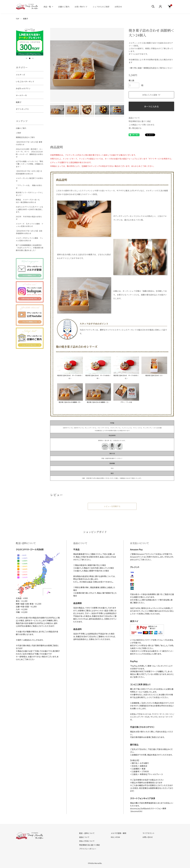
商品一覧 (47, 7)
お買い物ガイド (81, 7)
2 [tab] (30, 58)
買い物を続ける (135, 128)
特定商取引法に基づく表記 (140, 121)
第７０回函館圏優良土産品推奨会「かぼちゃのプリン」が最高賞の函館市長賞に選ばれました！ (29, 248)
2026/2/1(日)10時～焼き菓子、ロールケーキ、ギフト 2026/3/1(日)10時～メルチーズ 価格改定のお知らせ (29, 153)
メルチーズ (20, 75)
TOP (17, 19)
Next (120, 65)
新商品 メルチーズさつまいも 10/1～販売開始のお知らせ (29, 201)
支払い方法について (87, 841)
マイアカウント (149, 833)
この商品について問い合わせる (142, 125)
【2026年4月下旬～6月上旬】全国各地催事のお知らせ (29, 232)
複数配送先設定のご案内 (25, 137)
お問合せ (118, 7)
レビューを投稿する (112, 506)
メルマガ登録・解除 (119, 833)
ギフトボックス (22, 109)
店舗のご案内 (64, 7)
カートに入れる (151, 106)
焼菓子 (26, 19)
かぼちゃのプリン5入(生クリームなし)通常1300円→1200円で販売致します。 (29, 209)
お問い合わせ (148, 837)
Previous (54, 65)
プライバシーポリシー (88, 849)
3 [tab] (33, 58)
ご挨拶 (18, 133)
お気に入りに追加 (151, 95)
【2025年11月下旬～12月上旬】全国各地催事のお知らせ (29, 172)
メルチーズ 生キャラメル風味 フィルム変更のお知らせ (29, 225)
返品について (134, 118)
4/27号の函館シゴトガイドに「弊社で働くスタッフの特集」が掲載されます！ (30, 164)
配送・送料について (87, 833)
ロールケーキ (21, 95)
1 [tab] (27, 58)
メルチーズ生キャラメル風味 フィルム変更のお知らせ (29, 239)
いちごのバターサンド (25, 82)
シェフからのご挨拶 (101, 7)
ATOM (118, 837)
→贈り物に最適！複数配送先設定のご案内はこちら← (151, 68)
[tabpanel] (30, 42)
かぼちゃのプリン (23, 88)
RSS (112, 837)
